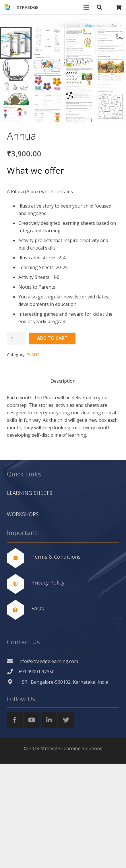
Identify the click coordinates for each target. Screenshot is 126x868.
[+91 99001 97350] (13, 776)
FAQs (38, 713)
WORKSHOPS (23, 618)
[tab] (63, 485)
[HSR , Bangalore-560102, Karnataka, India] (13, 786)
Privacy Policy (48, 687)
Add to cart (52, 443)
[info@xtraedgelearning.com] (13, 766)
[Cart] (119, 7)
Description (63, 485)
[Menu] (87, 7)
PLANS (33, 459)
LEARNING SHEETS (30, 597)
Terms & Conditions (56, 661)
